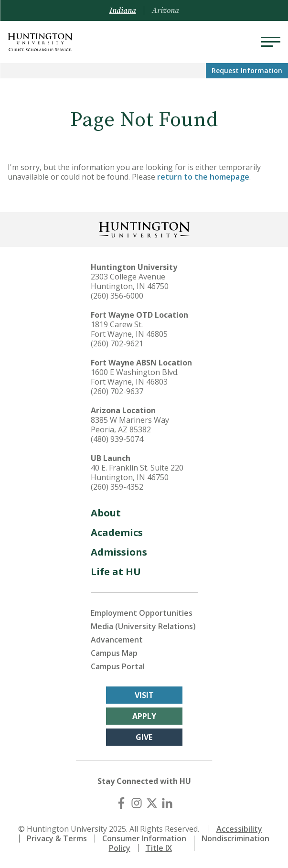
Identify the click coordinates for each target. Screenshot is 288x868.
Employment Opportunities (142, 613)
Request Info (247, 70)
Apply (144, 716)
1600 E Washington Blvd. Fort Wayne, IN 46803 (135, 377)
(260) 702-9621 (117, 343)
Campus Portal (118, 666)
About (106, 513)
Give (144, 737)
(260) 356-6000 (117, 296)
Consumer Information (144, 838)
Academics (117, 532)
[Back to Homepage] (144, 229)
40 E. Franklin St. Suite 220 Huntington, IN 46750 (137, 472)
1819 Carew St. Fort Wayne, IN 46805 (129, 329)
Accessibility (239, 829)
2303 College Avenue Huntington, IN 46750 (130, 281)
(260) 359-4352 (117, 487)
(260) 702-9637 (117, 391)
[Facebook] (121, 803)
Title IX (159, 848)
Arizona (165, 11)
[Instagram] (137, 803)
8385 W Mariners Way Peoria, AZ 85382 (130, 425)
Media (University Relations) (143, 626)
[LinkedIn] (167, 803)
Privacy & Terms (57, 838)
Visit (144, 695)
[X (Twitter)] (152, 803)
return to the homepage (203, 177)
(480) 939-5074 (117, 439)
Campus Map (114, 653)
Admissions (119, 552)
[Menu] (271, 42)
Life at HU (116, 572)
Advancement (117, 640)
